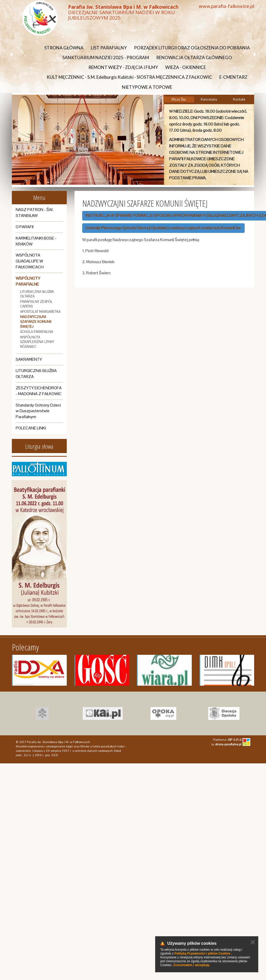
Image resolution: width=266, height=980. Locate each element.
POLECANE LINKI (31, 428)
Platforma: (227, 740)
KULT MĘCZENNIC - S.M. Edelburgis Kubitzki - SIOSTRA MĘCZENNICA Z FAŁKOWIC (129, 77)
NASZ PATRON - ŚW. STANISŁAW (35, 213)
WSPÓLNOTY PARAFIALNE (28, 281)
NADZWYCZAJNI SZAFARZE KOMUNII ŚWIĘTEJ (36, 322)
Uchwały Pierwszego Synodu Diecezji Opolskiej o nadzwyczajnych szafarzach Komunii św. (163, 228)
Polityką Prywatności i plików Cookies (202, 953)
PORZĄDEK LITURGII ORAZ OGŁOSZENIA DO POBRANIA (192, 48)
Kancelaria (209, 99)
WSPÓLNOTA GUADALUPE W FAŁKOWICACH (30, 261)
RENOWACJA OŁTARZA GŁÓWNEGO (194, 58)
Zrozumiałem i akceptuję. (192, 965)
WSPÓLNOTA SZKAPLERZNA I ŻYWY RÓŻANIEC (37, 342)
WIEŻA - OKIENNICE (186, 67)
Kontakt (239, 99)
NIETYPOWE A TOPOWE (147, 87)
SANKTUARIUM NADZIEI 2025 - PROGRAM (106, 58)
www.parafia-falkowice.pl (226, 6)
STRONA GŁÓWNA (64, 48)
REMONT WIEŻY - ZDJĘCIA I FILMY (123, 67)
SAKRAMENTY (29, 359)
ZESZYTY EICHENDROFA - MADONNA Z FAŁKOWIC (39, 391)
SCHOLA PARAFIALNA (37, 332)
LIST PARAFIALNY (109, 48)
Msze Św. (179, 99)
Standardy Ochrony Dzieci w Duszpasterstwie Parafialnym (38, 411)
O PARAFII (25, 227)
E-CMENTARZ (233, 77)
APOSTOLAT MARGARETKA (40, 312)
